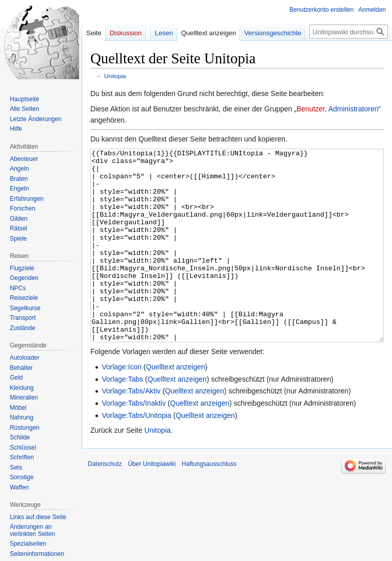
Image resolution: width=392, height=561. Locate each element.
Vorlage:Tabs (122, 417)
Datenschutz (105, 502)
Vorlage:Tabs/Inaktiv (133, 441)
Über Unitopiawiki (152, 502)
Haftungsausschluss (209, 502)
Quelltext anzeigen (176, 405)
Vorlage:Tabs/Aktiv (131, 429)
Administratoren (353, 109)
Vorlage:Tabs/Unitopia (136, 454)
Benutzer (311, 109)
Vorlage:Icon (121, 405)
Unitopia (115, 76)
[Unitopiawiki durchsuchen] (349, 32)
